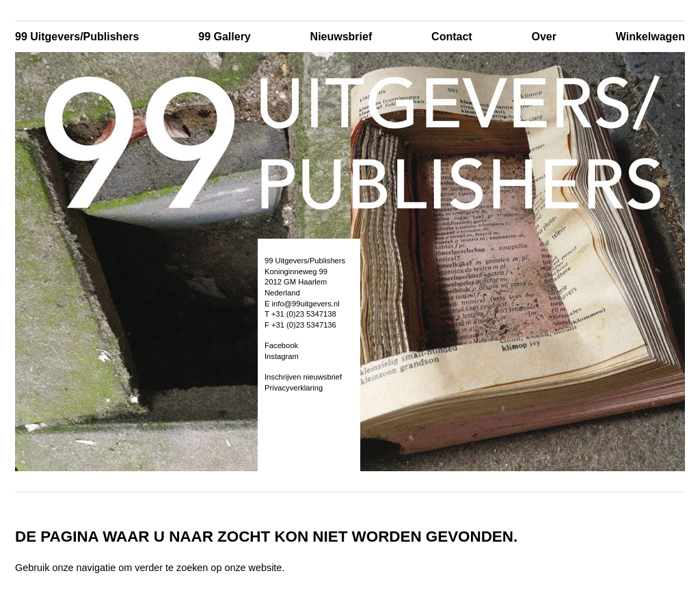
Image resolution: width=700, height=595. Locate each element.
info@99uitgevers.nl (306, 304)
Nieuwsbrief (341, 37)
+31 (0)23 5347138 (304, 314)
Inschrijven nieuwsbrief (303, 377)
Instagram (282, 356)
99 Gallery (225, 37)
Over (543, 37)
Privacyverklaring (294, 388)
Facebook (281, 345)
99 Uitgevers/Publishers (77, 37)
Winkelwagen (650, 37)
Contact (452, 37)
